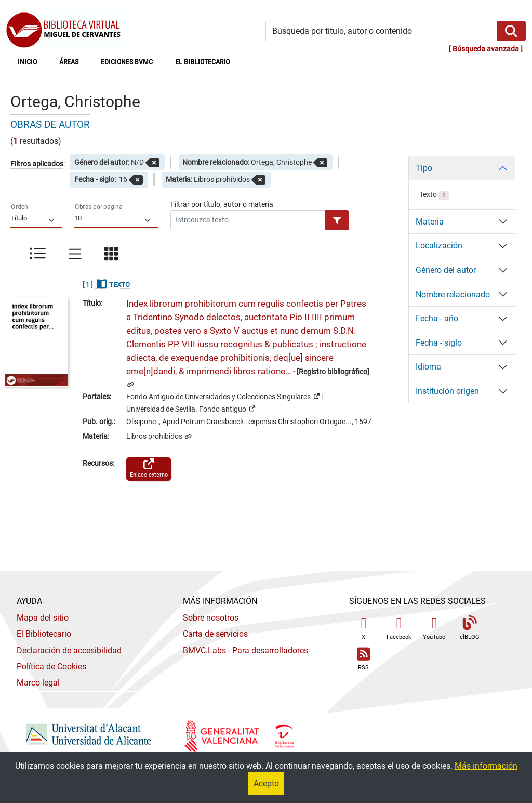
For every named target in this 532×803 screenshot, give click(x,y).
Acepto (266, 784)
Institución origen (447, 391)
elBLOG (470, 628)
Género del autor (446, 270)
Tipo (424, 168)
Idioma (428, 367)
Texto (434, 195)
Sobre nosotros (211, 618)
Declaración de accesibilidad (69, 650)
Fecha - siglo (439, 343)
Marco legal (38, 683)
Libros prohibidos (155, 436)
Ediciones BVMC (127, 62)
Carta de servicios (215, 634)
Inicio (33, 61)
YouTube (434, 628)
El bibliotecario (202, 62)
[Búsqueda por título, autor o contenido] (381, 31)
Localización (439, 246)
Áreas (69, 62)
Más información (486, 766)
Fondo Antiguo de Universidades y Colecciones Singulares (223, 396)
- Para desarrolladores (245, 650)
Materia (430, 222)
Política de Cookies (51, 667)
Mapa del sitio (43, 618)
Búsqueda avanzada (486, 49)
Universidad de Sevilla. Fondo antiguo (191, 409)
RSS (364, 659)
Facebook (399, 628)
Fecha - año (437, 318)
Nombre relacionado (453, 294)
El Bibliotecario (44, 634)
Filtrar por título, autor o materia (222, 204)
